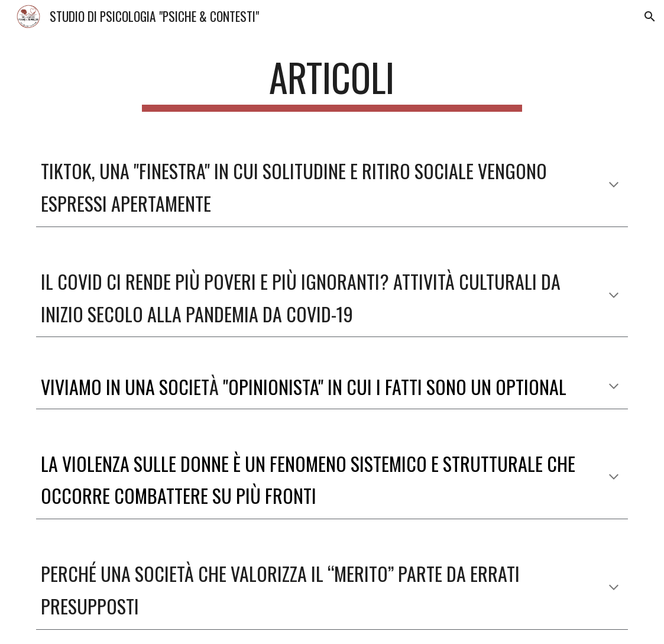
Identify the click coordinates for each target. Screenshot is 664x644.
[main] (332, 83)
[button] (650, 17)
